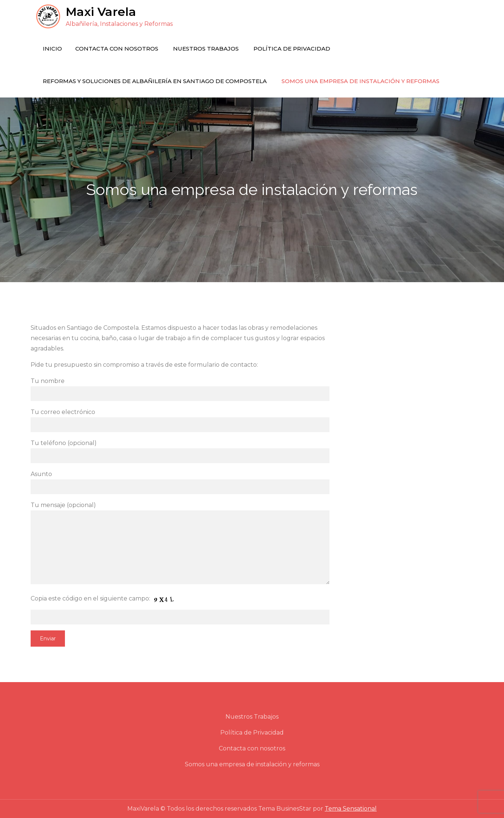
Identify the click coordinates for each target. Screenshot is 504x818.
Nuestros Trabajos (206, 49)
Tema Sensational (351, 809)
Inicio (52, 49)
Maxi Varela (101, 12)
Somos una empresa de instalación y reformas (360, 81)
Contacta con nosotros (117, 49)
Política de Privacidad (292, 49)
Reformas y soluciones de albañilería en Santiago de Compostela (155, 81)
